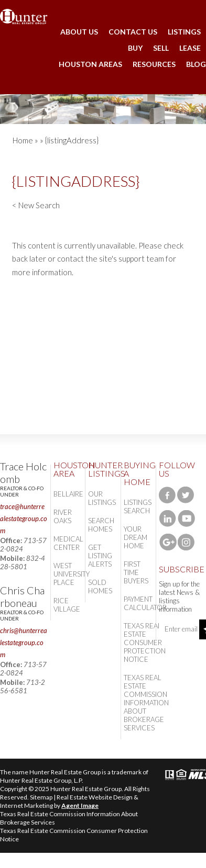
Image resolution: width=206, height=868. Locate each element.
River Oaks (63, 516)
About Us (79, 32)
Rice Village (67, 605)
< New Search (36, 205)
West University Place (72, 574)
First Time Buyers (136, 572)
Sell (161, 48)
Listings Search (138, 506)
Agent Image (80, 805)
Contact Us (133, 32)
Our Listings (102, 498)
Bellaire (68, 494)
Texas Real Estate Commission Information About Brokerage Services (146, 703)
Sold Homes (100, 587)
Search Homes (101, 525)
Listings (184, 32)
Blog (196, 64)
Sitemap (41, 797)
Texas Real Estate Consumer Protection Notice (145, 642)
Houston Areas (90, 64)
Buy (135, 48)
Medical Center (68, 543)
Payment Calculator (145, 603)
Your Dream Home (135, 537)
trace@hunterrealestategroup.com (24, 518)
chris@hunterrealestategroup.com (24, 642)
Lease (190, 48)
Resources (154, 64)
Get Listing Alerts (100, 556)
